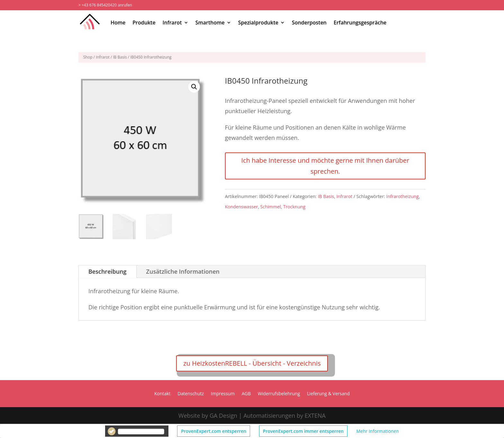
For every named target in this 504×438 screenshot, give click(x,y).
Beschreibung (108, 271)
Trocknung (294, 207)
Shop (88, 57)
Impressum (223, 394)
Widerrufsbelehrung (279, 394)
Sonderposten (309, 23)
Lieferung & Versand (328, 394)
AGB (246, 394)
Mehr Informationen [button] (378, 431)
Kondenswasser (242, 207)
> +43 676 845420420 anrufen (105, 5)
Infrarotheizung (403, 196)
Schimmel (271, 207)
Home (118, 23)
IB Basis (120, 57)
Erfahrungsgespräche (360, 23)
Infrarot (172, 23)
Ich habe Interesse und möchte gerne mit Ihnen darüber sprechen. (325, 166)
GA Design (223, 415)
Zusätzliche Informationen (183, 271)
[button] (194, 87)
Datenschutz (191, 394)
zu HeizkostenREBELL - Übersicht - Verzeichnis (252, 363)
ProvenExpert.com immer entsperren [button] (303, 431)
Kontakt (162, 394)
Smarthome (210, 23)
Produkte (144, 23)
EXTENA (315, 415)
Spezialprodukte (258, 23)
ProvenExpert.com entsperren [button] (214, 431)
